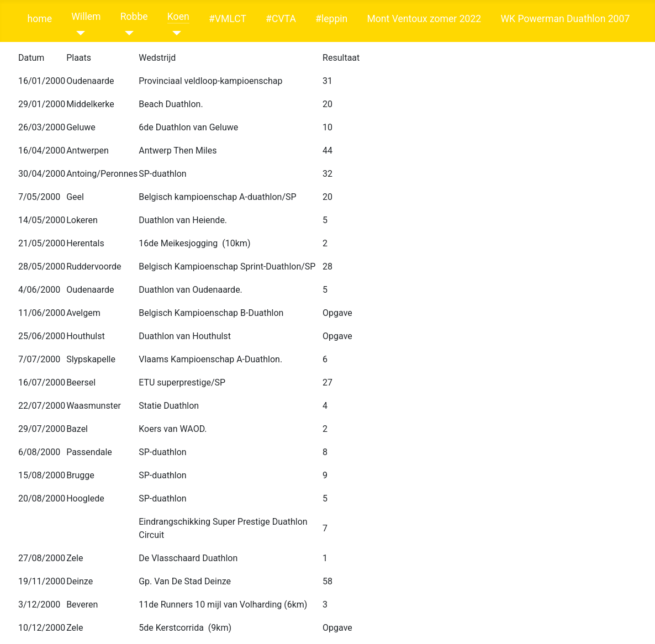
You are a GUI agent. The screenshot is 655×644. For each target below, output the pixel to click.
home (40, 19)
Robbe (134, 17)
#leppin (331, 19)
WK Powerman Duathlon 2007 (565, 19)
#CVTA (281, 19)
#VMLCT (228, 19)
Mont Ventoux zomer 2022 (424, 19)
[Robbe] (127, 33)
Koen (178, 17)
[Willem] (78, 33)
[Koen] (174, 33)
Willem (86, 17)
